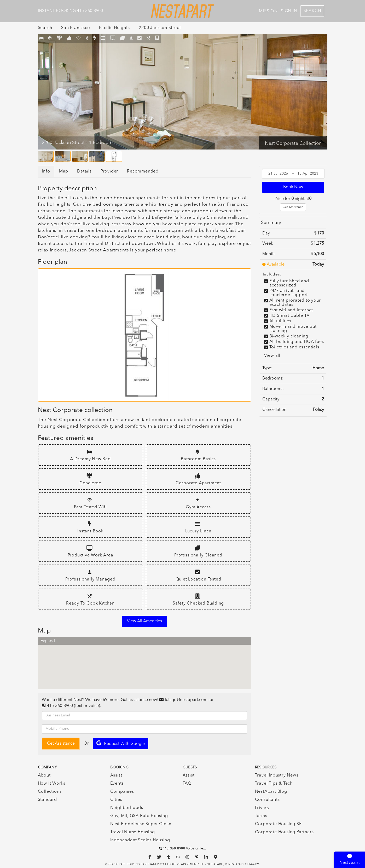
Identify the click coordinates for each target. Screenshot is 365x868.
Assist (116, 775)
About (44, 775)
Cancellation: (275, 410)
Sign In (289, 11)
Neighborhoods (127, 808)
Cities (116, 800)
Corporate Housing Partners (284, 832)
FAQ (187, 784)
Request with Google (121, 743)
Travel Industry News (277, 775)
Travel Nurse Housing (133, 832)
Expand (48, 641)
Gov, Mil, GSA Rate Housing (139, 816)
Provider (109, 171)
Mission (268, 11)
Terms (261, 816)
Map (64, 171)
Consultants (267, 800)
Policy (318, 410)
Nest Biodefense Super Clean (141, 824)
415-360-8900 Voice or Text (183, 849)
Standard (47, 800)
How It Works (52, 784)
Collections (50, 792)
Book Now (293, 187)
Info (46, 171)
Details (84, 171)
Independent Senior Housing (140, 840)
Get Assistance (293, 207)
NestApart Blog (271, 792)
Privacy (262, 808)
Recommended (143, 171)
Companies (122, 792)
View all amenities (144, 621)
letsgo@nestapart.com (186, 700)
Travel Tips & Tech (274, 784)
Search (312, 11)
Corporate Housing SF (278, 824)
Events (117, 784)
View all (272, 356)
